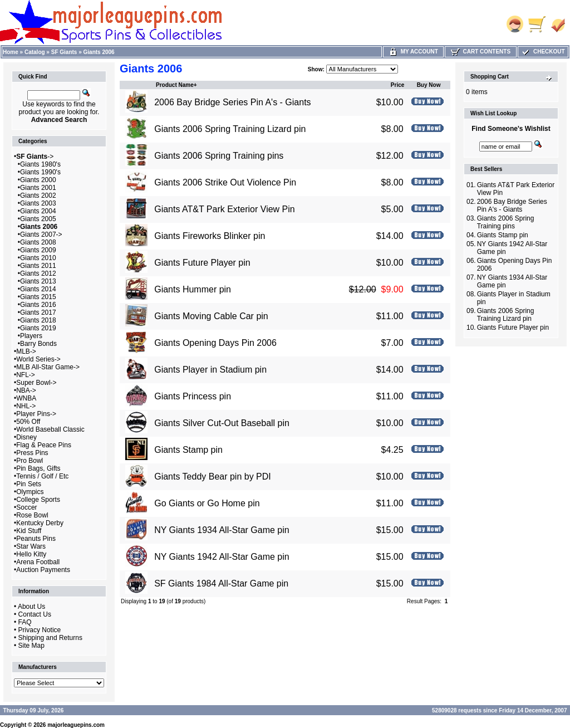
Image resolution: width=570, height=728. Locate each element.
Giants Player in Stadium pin (210, 370)
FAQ (25, 622)
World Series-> (38, 359)
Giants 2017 (38, 312)
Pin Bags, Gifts (38, 468)
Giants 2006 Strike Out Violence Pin (225, 182)
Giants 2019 (38, 328)
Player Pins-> (36, 414)
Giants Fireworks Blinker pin (210, 236)
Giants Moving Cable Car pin (211, 316)
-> (35, 157)
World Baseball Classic (50, 429)
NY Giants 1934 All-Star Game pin (222, 530)
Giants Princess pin (193, 396)
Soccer (26, 507)
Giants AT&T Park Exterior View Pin (225, 209)
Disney (26, 437)
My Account (413, 52)
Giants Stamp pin (188, 450)
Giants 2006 (99, 52)
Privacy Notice (40, 630)
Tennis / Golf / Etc (42, 476)
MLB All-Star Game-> (48, 367)
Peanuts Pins (36, 539)
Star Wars (31, 546)
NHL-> (26, 406)
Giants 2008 (38, 242)
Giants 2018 (38, 320)
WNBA (26, 398)
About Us (31, 607)
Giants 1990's (40, 172)
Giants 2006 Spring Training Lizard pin (230, 129)
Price (397, 85)
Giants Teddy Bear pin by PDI (213, 477)
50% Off (28, 422)
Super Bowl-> (36, 383)
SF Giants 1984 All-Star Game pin (221, 583)
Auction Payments (43, 570)
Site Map (31, 646)
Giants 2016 (38, 305)
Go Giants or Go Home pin (207, 503)
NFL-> (26, 375)
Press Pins (32, 453)
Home (11, 52)
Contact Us (35, 614)
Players (31, 336)
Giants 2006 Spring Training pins (219, 156)
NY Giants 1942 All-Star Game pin (222, 557)
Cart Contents (481, 52)
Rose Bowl (32, 515)
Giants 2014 (38, 289)
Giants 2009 (38, 250)
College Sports (38, 500)
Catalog (35, 52)
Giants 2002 (38, 196)
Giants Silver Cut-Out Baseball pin (222, 423)
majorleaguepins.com (76, 725)
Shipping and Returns (50, 638)
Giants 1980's (40, 164)
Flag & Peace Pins (44, 445)
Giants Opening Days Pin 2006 (215, 343)
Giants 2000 (38, 180)
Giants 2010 (38, 258)
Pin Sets (29, 484)
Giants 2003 (38, 203)
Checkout (543, 52)
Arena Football (38, 562)
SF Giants (64, 52)
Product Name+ (176, 85)
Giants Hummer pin (193, 289)
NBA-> (26, 390)
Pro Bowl (30, 461)
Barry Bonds (38, 344)
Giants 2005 (38, 219)
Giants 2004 (38, 211)
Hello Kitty (31, 554)
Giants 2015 (38, 297)
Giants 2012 (38, 273)
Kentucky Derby (40, 523)
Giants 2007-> (41, 234)
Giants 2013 (38, 281)
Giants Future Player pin (202, 263)
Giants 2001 (38, 188)
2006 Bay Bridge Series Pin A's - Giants (232, 102)
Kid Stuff (29, 531)
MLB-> (26, 351)
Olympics (30, 492)
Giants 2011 (38, 266)
